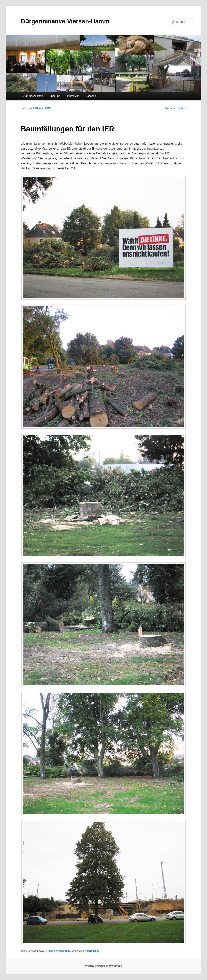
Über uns (55, 96)
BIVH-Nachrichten (32, 96)
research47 (64, 951)
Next (182, 108)
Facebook (91, 96)
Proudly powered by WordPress (103, 966)
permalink (93, 951)
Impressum (73, 96)
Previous (168, 108)
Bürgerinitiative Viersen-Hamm (65, 21)
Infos (51, 951)
